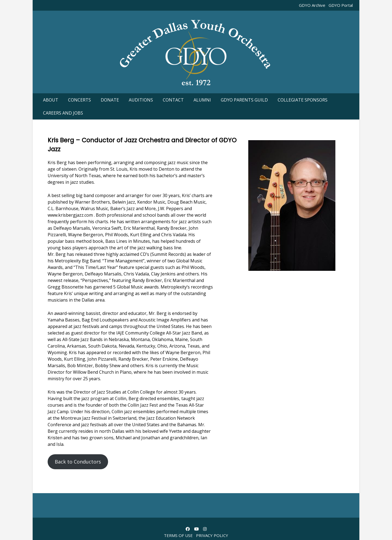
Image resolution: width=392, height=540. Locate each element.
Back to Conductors (78, 462)
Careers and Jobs (63, 113)
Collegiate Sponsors (303, 100)
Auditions (141, 100)
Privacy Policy (212, 535)
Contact (173, 100)
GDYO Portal (341, 5)
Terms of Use (178, 535)
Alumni (202, 100)
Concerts (79, 100)
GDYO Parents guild (244, 100)
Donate (110, 100)
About (51, 100)
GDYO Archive (312, 5)
